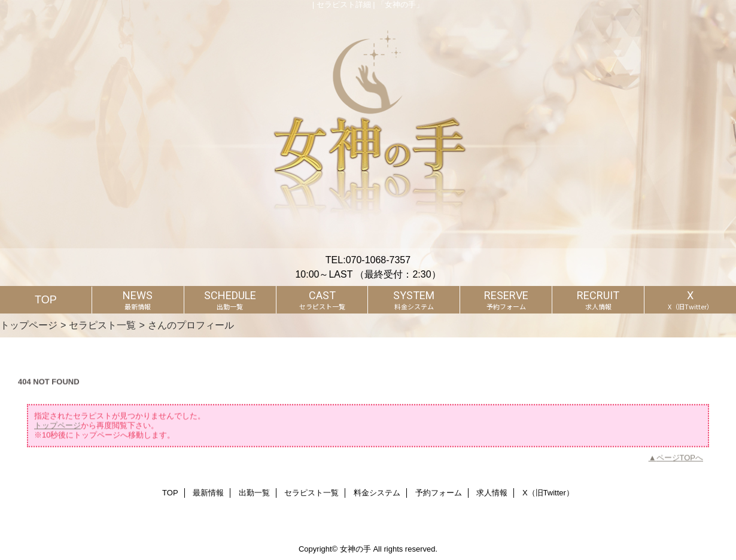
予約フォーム (439, 493)
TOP (46, 300)
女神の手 (355, 549)
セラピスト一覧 (102, 325)
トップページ (29, 325)
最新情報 (208, 493)
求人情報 (492, 493)
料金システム (377, 493)
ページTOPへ (680, 467)
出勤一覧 (254, 493)
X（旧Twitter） (548, 493)
